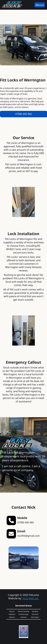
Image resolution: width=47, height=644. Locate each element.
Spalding (35, 611)
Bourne (12, 611)
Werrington (35, 617)
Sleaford (23, 617)
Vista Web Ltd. (31, 598)
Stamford (35, 614)
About (40, 5)
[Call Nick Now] (23, 114)
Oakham (12, 617)
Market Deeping (24, 611)
